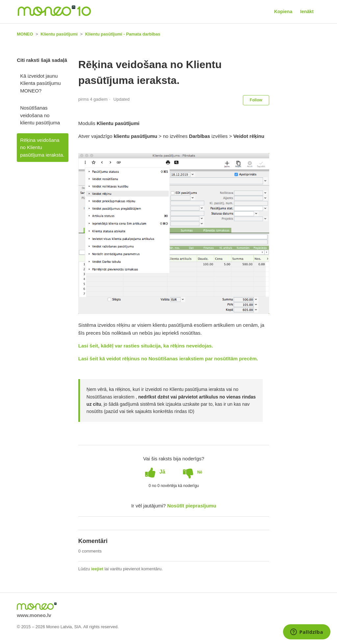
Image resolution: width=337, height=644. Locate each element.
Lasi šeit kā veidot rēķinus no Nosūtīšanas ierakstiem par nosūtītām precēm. (168, 359)
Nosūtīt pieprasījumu (192, 506)
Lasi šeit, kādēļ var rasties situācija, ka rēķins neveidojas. (146, 346)
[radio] (155, 472)
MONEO (25, 34)
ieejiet (97, 569)
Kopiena (283, 12)
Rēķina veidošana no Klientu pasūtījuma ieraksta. (42, 147)
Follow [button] (256, 100)
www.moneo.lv (34, 615)
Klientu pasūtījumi (59, 34)
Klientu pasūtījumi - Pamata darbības (123, 34)
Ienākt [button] (307, 12)
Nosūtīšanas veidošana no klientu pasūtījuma (40, 115)
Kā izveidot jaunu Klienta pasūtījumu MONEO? (40, 83)
